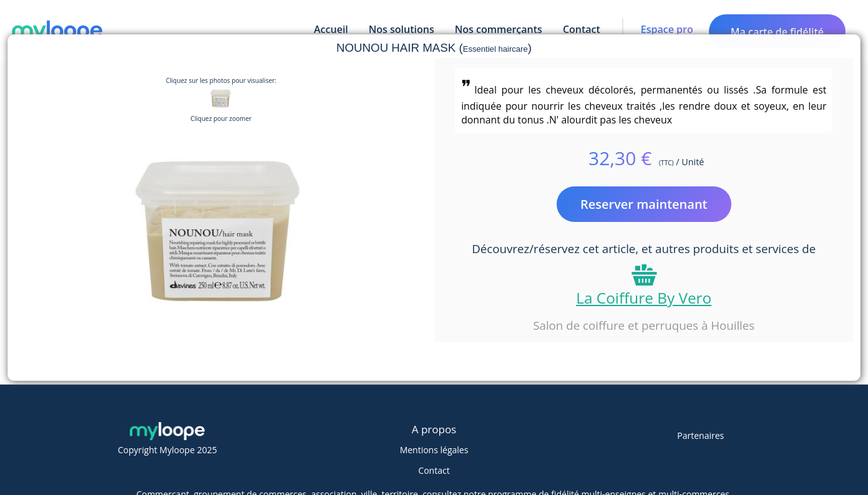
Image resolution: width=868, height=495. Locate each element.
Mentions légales (434, 450)
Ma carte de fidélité (777, 32)
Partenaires (700, 435)
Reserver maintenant (644, 204)
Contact (434, 470)
